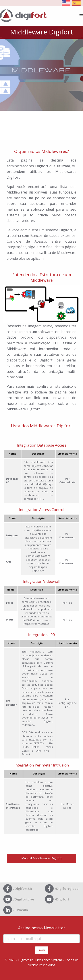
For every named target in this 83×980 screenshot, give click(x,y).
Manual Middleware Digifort (42, 858)
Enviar (42, 950)
